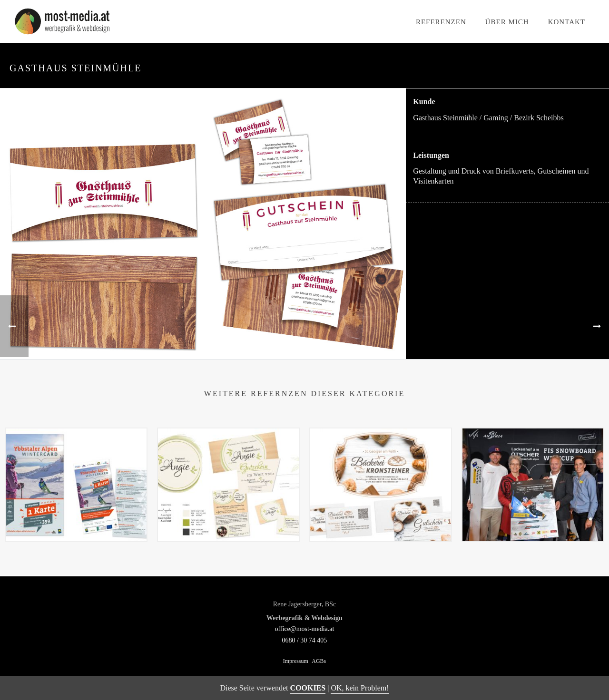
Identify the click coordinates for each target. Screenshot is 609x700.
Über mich (507, 22)
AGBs (319, 661)
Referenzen (441, 22)
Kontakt (567, 22)
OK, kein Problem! (360, 688)
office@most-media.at (304, 629)
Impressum (296, 661)
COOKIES (308, 688)
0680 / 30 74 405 (304, 640)
